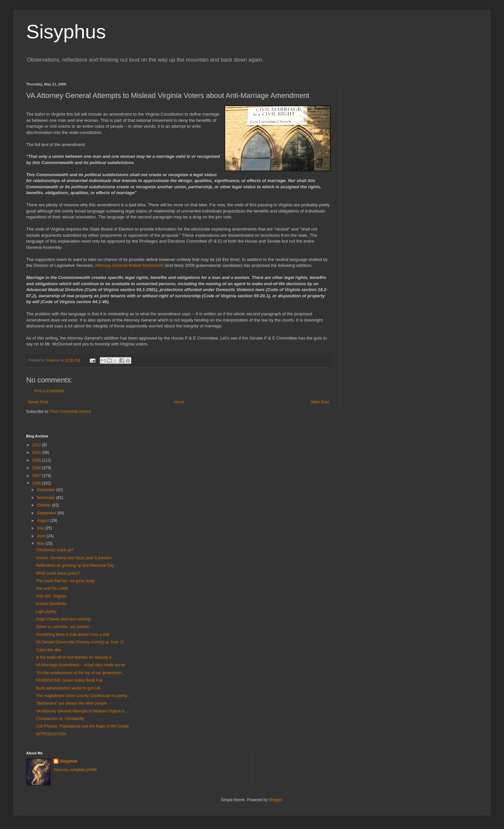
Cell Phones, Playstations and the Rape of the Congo (82, 726)
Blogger (275, 800)
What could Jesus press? (58, 573)
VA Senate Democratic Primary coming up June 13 (80, 642)
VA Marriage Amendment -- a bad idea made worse (81, 665)
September (47, 513)
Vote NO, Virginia (51, 596)
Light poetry (46, 612)
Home (179, 402)
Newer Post (38, 402)
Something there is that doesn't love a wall (73, 635)
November (47, 498)
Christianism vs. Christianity (60, 719)
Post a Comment (49, 391)
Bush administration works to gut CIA (68, 688)
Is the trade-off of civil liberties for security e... (75, 657)
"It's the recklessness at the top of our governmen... (81, 673)
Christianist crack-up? (55, 550)
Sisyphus (66, 32)
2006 (37, 483)
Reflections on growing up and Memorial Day (75, 565)
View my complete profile (75, 770)
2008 (37, 468)
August (44, 521)
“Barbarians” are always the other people (72, 703)
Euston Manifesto (51, 604)
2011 (37, 445)
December (47, 490)
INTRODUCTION (51, 734)
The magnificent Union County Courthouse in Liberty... (83, 696)
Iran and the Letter (52, 588)
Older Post (320, 402)
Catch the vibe (49, 650)
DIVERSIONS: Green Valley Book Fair (69, 680)
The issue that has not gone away (65, 581)
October (45, 505)
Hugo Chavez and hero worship (63, 619)
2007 (37, 476)
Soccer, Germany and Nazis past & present (74, 558)
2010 (37, 452)
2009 (37, 460)
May (41, 543)
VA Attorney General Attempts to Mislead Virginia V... (82, 711)
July (41, 528)
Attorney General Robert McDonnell (130, 265)
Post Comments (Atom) (71, 412)
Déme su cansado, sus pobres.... (65, 627)
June (42, 536)
